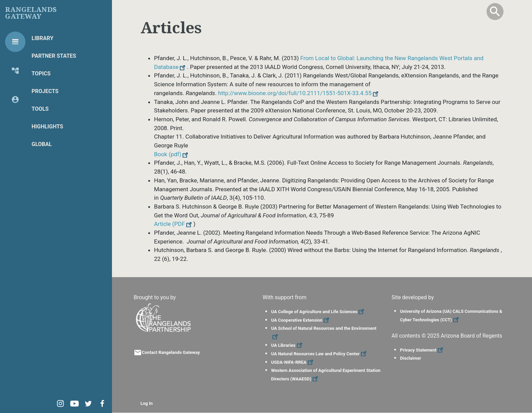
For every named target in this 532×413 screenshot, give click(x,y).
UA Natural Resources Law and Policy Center (320, 354)
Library (42, 38)
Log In (147, 403)
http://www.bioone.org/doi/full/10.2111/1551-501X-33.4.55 (299, 93)
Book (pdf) (172, 154)
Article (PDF (174, 224)
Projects (45, 91)
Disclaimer (411, 358)
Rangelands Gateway (31, 13)
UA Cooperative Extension (301, 320)
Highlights (47, 127)
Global (42, 144)
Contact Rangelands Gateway (171, 352)
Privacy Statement (422, 350)
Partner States (54, 56)
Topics (41, 74)
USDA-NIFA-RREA (293, 362)
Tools (40, 109)
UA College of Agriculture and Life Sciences (318, 312)
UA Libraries (288, 345)
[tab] (15, 42)
